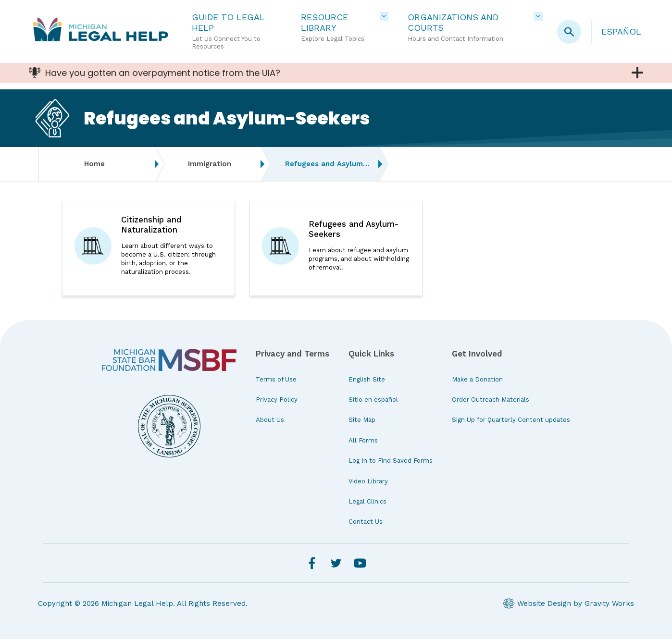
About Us (270, 421)
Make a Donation (477, 380)
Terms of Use (276, 380)
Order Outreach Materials (491, 400)
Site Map (362, 421)
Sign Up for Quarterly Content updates (511, 421)
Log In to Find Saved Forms (391, 462)
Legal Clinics (367, 502)
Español (621, 31)
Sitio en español (373, 400)
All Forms (363, 441)
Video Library (368, 482)
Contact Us (366, 523)
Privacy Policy (277, 400)
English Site (367, 380)
